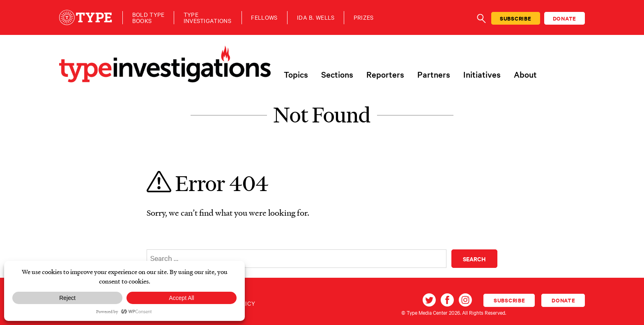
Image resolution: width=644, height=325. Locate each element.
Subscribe (516, 18)
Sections (337, 74)
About (525, 74)
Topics (296, 74)
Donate (565, 18)
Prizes (364, 17)
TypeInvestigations (207, 18)
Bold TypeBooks (148, 18)
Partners (434, 74)
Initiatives (482, 74)
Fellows (264, 17)
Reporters (385, 74)
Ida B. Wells (316, 17)
